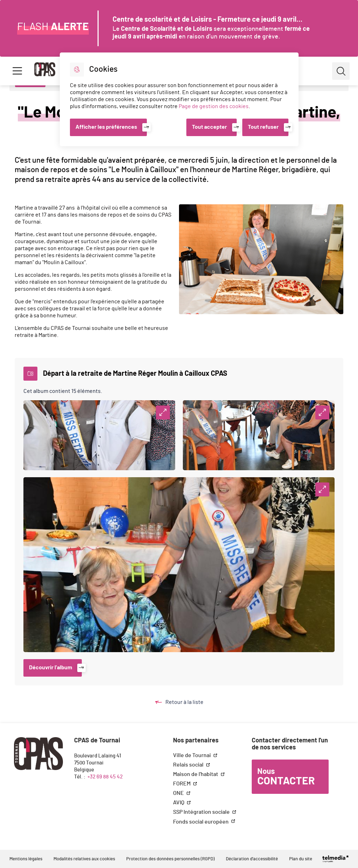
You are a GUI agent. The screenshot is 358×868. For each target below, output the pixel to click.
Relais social (189, 765)
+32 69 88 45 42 (105, 777)
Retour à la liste (186, 702)
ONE (179, 793)
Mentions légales (26, 859)
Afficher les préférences (106, 127)
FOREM (182, 784)
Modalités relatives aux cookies (84, 859)
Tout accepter (209, 127)
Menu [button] (17, 71)
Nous (286, 777)
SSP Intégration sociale (202, 812)
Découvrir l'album (51, 668)
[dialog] (179, 99)
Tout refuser (263, 127)
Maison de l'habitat (196, 774)
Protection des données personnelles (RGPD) (170, 859)
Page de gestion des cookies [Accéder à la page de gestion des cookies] (214, 106)
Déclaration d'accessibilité (252, 859)
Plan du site (301, 859)
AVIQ (179, 803)
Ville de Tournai (192, 755)
